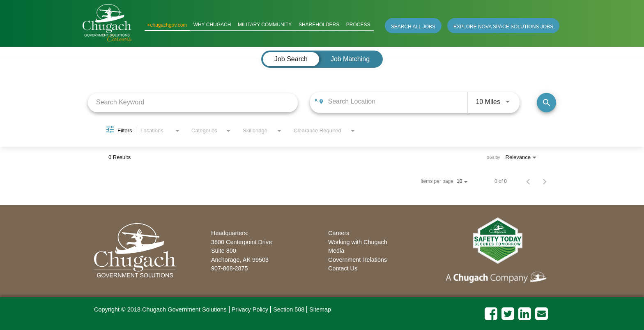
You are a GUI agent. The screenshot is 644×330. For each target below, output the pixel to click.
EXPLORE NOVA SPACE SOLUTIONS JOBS (503, 26)
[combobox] (193, 102)
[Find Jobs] (546, 103)
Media (336, 251)
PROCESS (359, 25)
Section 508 (289, 309)
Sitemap (320, 309)
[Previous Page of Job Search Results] (528, 181)
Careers (339, 233)
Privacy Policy (250, 309)
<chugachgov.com (171, 25)
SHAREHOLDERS (321, 25)
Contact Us (343, 268)
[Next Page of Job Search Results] (545, 181)
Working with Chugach (358, 242)
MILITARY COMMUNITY (267, 25)
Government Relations (358, 259)
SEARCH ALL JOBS (413, 26)
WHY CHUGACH (216, 25)
